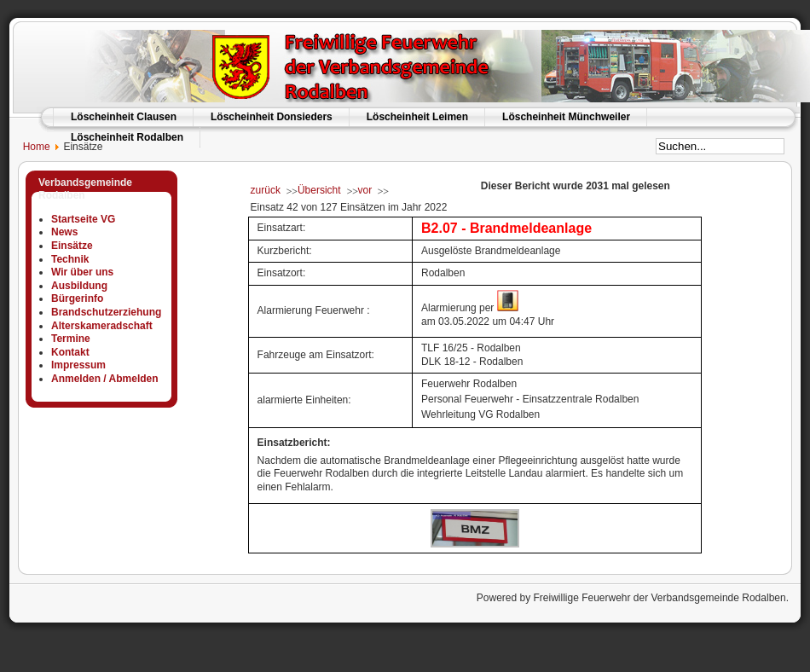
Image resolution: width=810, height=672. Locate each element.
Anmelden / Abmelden (105, 379)
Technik (70, 259)
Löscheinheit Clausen (124, 117)
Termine (71, 339)
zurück (266, 190)
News (64, 232)
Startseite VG (83, 219)
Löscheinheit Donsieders (272, 117)
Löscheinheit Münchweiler (566, 117)
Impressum (78, 365)
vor (365, 190)
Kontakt (70, 352)
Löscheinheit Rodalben (127, 137)
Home (29, 147)
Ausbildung (79, 286)
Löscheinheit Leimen (417, 117)
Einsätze (72, 246)
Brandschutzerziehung (106, 312)
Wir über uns (82, 272)
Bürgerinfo (77, 298)
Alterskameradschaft (102, 326)
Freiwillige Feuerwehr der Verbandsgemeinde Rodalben (659, 598)
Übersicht (319, 190)
